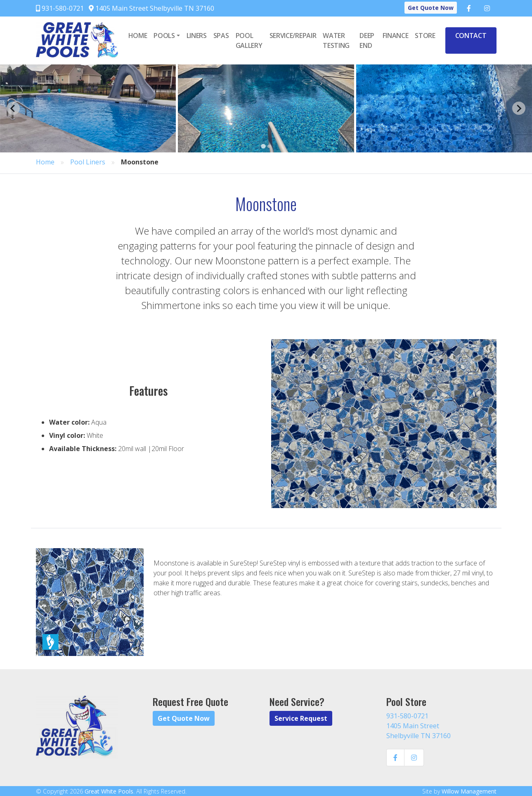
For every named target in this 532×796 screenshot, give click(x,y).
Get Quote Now (431, 8)
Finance (396, 36)
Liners (197, 36)
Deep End (367, 40)
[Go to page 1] (263, 146)
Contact (471, 36)
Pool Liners (88, 162)
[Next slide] (519, 108)
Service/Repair (293, 36)
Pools (164, 36)
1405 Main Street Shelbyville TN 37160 (151, 8)
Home (138, 36)
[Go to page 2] (269, 146)
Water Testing (336, 40)
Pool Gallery (249, 40)
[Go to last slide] (13, 108)
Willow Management (469, 791)
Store (425, 36)
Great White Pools (109, 791)
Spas (221, 36)
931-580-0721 (60, 8)
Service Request (301, 718)
